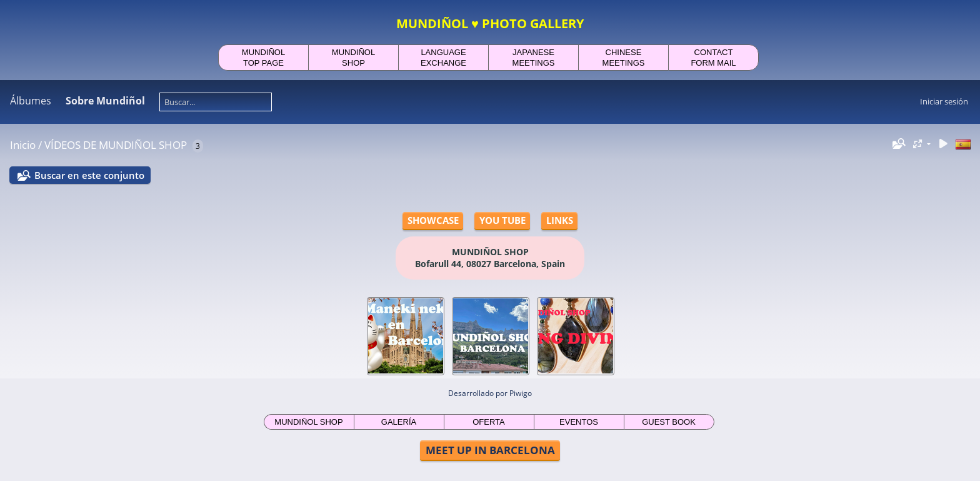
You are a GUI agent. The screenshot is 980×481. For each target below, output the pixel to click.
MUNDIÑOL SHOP (308, 422)
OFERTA (489, 422)
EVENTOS (579, 422)
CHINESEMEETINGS (624, 58)
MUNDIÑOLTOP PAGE (263, 58)
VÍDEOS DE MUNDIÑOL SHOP (116, 145)
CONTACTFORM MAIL (713, 58)
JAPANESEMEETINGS (534, 58)
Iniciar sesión (944, 101)
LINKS (560, 220)
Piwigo (521, 393)
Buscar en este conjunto (89, 175)
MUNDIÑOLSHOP (353, 58)
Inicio (23, 145)
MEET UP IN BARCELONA (490, 450)
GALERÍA (399, 422)
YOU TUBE (502, 220)
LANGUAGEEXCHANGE (443, 58)
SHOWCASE (433, 220)
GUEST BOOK (669, 422)
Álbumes (31, 101)
